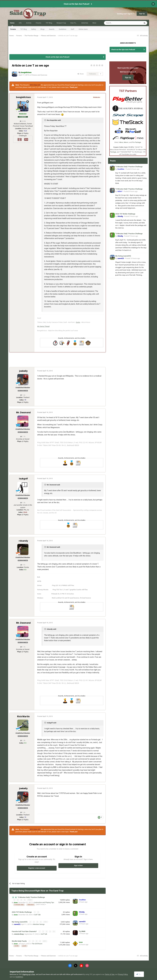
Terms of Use (110, 974)
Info (20, 23)
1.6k (23, 395)
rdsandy (23, 541)
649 (45, 941)
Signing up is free (29, 974)
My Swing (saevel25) (20, 922)
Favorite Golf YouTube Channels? (25, 931)
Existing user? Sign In (126, 14)
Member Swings (39, 924)
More (94, 23)
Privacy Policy (123, 974)
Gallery (34, 29)
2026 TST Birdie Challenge (22, 912)
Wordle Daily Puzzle (20, 941)
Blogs (43, 29)
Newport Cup (61, 23)
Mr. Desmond (23, 412)
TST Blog (23, 29)
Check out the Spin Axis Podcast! (77, 4)
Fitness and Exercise (39, 75)
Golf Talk (37, 915)
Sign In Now (78, 865)
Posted (132, 169)
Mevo (121, 142)
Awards (52, 29)
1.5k (23, 503)
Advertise (85, 23)
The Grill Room (37, 943)
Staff (72, 29)
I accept (140, 974)
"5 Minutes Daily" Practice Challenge (31, 897)
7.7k (23, 437)
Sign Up (142, 14)
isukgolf (23, 479)
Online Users (83, 29)
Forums (13, 29)
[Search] (117, 23)
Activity (29, 23)
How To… (74, 23)
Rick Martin (23, 716)
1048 (30, 900)
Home (12, 24)
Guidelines (63, 29)
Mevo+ (126, 142)
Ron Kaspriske (52, 120)
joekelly (23, 371)
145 (46, 922)
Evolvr (78, 322)
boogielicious (23, 97)
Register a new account (37, 868)
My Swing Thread (43, 326)
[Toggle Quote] (45, 120)
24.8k (23, 121)
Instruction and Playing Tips (44, 902)
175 (23, 565)
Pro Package (137, 142)
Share (81, 74)
